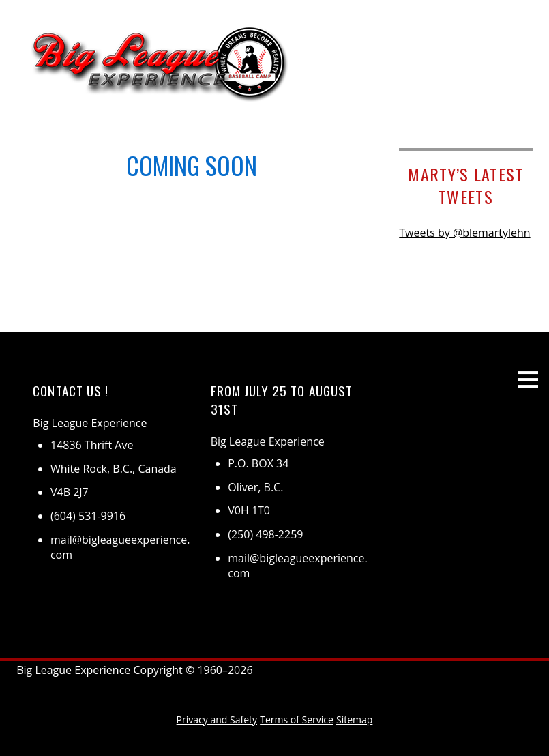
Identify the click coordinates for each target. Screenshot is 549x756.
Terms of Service (297, 719)
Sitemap (354, 719)
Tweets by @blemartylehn (464, 233)
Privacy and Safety (217, 719)
